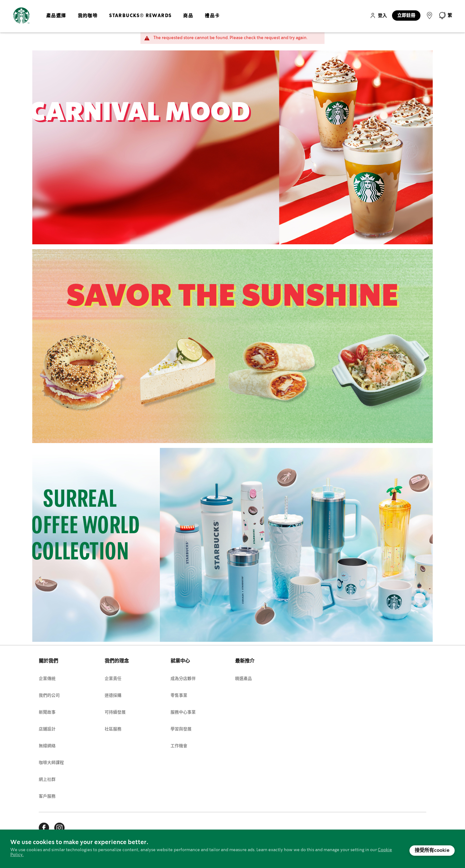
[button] (445, 16)
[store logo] (21, 16)
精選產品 (243, 679)
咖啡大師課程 (51, 763)
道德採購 (113, 696)
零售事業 (179, 696)
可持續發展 (115, 712)
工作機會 (179, 746)
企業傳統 (47, 679)
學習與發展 (181, 729)
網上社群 (47, 780)
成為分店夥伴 (183, 679)
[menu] (132, 21)
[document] (232, 849)
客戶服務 (47, 796)
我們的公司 (49, 696)
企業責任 (113, 679)
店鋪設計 (47, 729)
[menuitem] (56, 21)
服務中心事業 (183, 712)
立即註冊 (406, 16)
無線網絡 (47, 746)
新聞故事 (47, 712)
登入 (382, 16)
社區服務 (113, 729)
